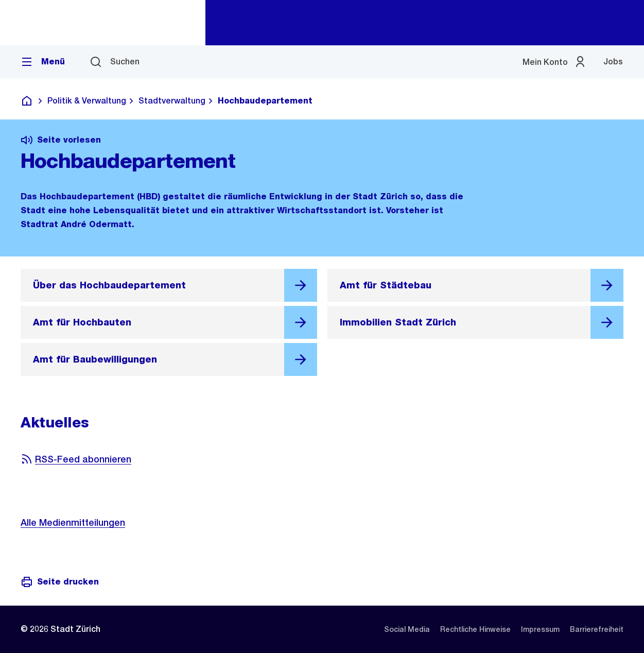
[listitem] (407, 629)
